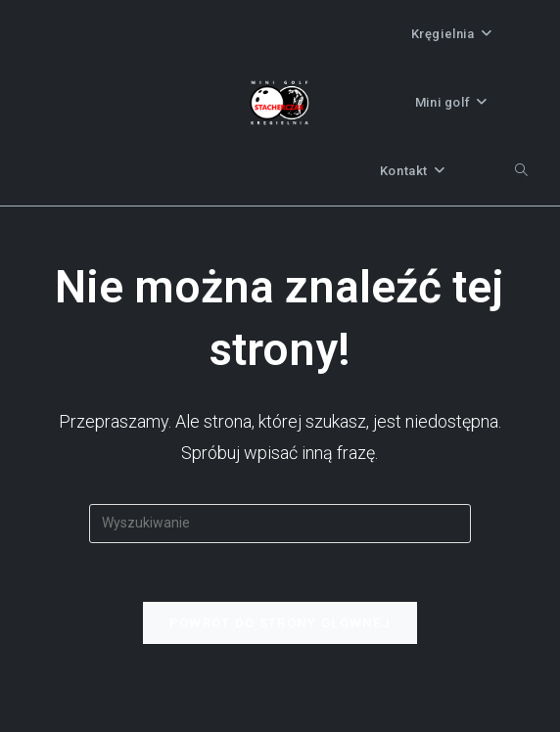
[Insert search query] (280, 524)
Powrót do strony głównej (280, 623)
